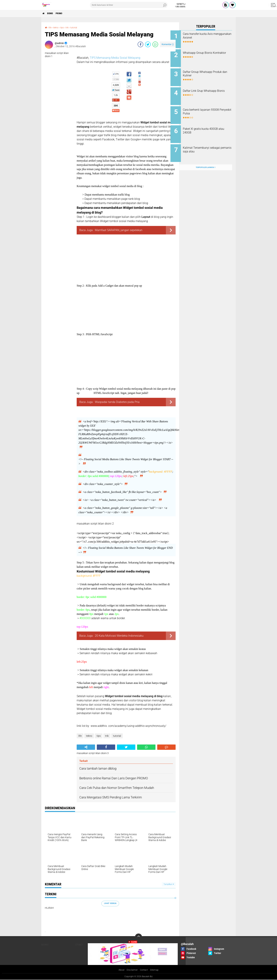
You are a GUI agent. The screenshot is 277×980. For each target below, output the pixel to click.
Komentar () (168, 44)
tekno (57, 27)
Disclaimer (132, 970)
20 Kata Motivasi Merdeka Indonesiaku (119, 636)
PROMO (65, 13)
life (51, 27)
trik (69, 27)
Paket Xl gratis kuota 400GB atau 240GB (209, 125)
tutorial (77, 27)
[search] (129, 5)
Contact (144, 970)
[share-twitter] (148, 44)
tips (64, 27)
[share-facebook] (140, 44)
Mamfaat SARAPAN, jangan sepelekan (119, 230)
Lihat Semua (110, 903)
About (120, 970)
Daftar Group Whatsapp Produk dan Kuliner (206, 71)
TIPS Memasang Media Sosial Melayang (115, 58)
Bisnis (53, 13)
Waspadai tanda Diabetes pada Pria (117, 402)
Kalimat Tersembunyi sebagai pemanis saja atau (210, 143)
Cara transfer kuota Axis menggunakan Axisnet (206, 36)
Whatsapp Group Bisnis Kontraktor (206, 54)
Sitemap (155, 970)
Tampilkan (169, 884)
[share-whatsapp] (155, 44)
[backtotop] (138, 937)
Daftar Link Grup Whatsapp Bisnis (208, 89)
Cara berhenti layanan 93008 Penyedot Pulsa (210, 107)
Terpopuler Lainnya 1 (206, 158)
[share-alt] (86, 747)
